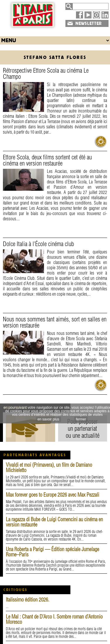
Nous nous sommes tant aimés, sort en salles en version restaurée (55, 322)
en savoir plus (48, 419)
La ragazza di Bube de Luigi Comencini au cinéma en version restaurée (54, 522)
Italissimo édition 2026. (28, 600)
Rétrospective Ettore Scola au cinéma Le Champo (46, 73)
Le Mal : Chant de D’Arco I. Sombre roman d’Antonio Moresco (54, 619)
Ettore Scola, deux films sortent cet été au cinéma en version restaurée (47, 160)
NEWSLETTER (89, 23)
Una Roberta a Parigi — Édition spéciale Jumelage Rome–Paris (53, 552)
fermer (81, 419)
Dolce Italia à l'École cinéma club (38, 244)
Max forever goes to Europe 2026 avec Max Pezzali (53, 495)
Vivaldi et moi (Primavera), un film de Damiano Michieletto (49, 467)
